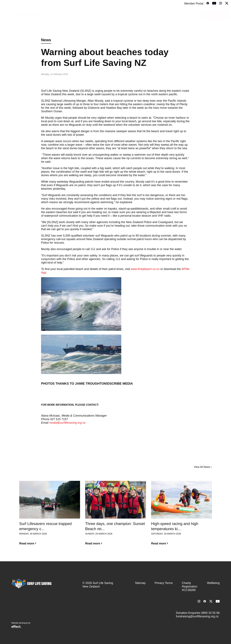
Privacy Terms (164, 583)
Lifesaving (123, 15)
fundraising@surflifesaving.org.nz (197, 616)
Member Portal (194, 4)
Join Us (106, 15)
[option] (50, 516)
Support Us (88, 15)
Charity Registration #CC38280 (189, 587)
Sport (139, 15)
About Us (50, 15)
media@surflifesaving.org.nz (68, 423)
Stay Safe (68, 15)
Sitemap (140, 583)
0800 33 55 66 (210, 613)
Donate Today (215, 15)
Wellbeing (213, 583)
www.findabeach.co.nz (145, 269)
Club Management (160, 15)
